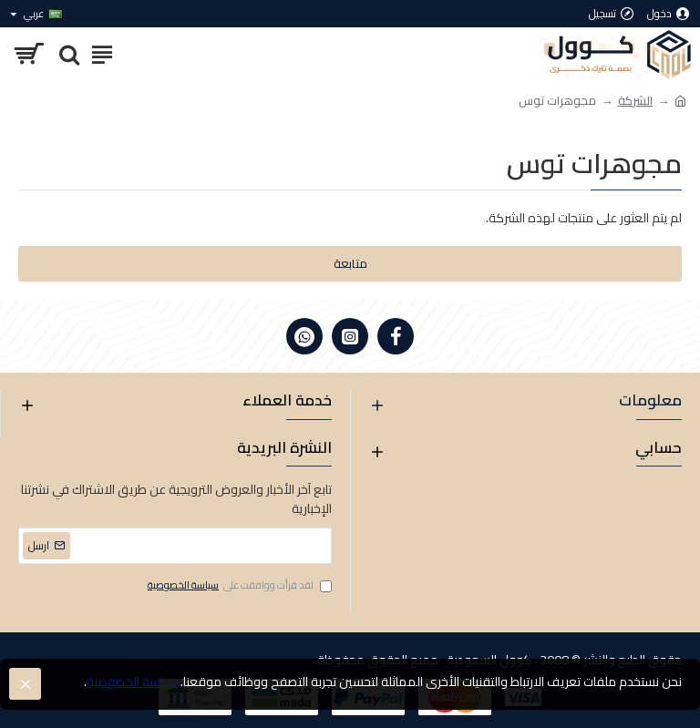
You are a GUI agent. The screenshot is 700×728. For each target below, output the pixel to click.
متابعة (350, 263)
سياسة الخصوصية (132, 682)
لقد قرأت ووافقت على (238, 586)
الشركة (635, 101)
